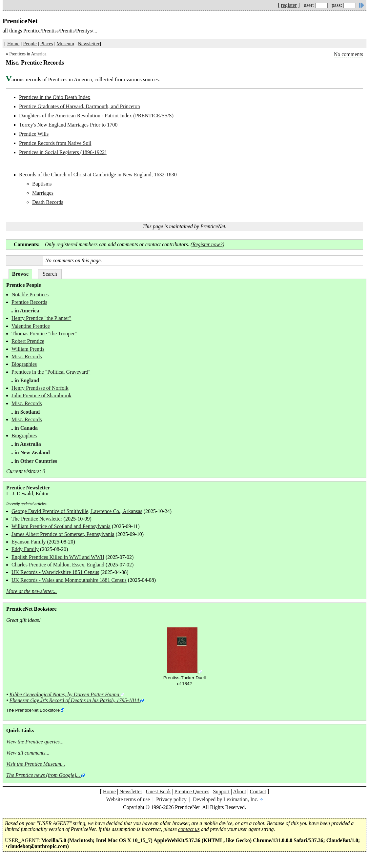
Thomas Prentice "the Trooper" (44, 334)
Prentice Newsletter (28, 488)
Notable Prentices (30, 295)
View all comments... (28, 753)
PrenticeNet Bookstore (37, 710)
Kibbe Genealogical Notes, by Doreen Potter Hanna (64, 694)
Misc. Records (27, 356)
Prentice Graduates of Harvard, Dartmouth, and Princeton (80, 106)
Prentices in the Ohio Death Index (55, 97)
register (289, 5)
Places (47, 43)
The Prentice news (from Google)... (43, 775)
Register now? (207, 244)
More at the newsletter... (31, 591)
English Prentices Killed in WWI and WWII (58, 557)
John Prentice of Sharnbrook (41, 395)
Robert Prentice (28, 341)
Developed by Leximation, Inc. (226, 799)
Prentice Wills (34, 134)
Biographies (24, 364)
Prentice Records (29, 302)
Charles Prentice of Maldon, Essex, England (58, 565)
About (239, 791)
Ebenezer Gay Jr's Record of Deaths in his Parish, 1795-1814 (74, 700)
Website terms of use (128, 799)
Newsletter (89, 43)
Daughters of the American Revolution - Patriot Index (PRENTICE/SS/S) (96, 116)
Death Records (48, 202)
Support (221, 791)
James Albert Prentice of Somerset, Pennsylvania (63, 534)
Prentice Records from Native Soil (55, 143)
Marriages (43, 193)
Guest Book (158, 791)
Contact (258, 791)
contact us (189, 829)
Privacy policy (171, 799)
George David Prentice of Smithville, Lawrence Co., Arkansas (77, 511)
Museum (66, 43)
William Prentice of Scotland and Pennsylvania (61, 526)
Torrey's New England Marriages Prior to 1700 (68, 125)
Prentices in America (28, 54)
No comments (348, 54)
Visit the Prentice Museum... (36, 764)
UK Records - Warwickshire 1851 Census (55, 572)
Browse (20, 274)
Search (50, 274)
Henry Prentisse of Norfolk (40, 388)
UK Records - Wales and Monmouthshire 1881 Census (69, 580)
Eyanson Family (29, 542)
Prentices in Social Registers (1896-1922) (63, 152)
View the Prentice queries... (35, 742)
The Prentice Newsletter (37, 519)
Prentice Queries (192, 791)
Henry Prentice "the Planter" (41, 318)
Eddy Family (25, 549)
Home (13, 43)
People (30, 43)
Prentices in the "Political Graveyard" (51, 372)
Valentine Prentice (31, 326)
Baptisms (42, 184)
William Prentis (28, 349)
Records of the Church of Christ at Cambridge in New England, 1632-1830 (98, 175)
